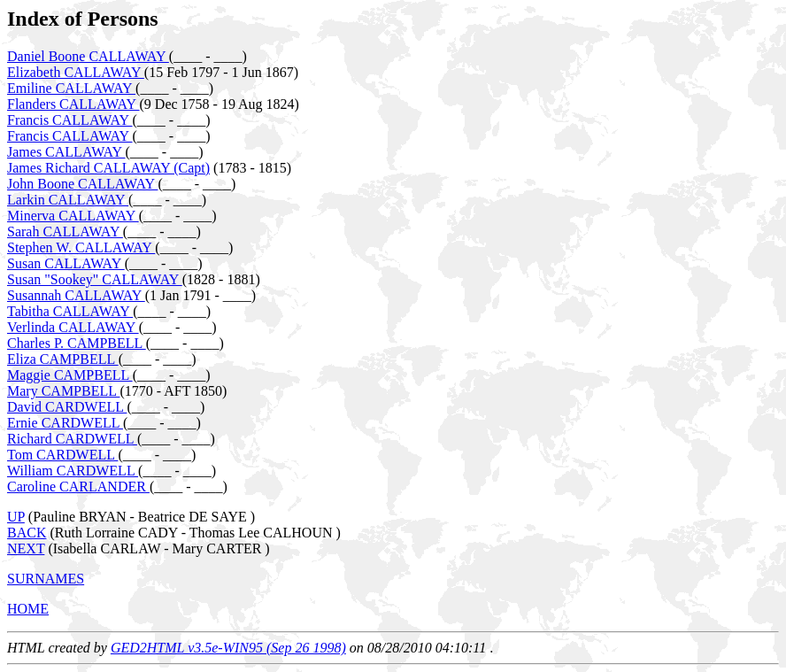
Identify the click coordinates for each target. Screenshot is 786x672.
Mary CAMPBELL (63, 391)
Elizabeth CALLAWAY (76, 72)
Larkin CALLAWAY (68, 200)
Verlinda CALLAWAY (73, 327)
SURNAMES (46, 579)
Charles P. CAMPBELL (77, 343)
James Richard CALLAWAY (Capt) (108, 168)
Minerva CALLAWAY (73, 216)
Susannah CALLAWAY (76, 295)
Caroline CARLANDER (78, 487)
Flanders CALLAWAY (73, 104)
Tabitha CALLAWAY (70, 311)
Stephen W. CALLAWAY (81, 247)
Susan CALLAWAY (66, 263)
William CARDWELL (73, 471)
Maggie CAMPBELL (70, 375)
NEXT (26, 548)
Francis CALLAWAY (70, 120)
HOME (28, 609)
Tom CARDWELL (62, 455)
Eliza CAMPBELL (63, 359)
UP (16, 517)
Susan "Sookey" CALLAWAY (95, 279)
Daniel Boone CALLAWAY (88, 56)
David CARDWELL (67, 407)
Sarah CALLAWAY (65, 232)
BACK (27, 533)
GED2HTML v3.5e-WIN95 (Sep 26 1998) (228, 648)
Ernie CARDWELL (65, 423)
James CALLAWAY (66, 152)
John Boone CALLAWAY (82, 184)
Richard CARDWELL (72, 439)
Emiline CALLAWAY (71, 88)
